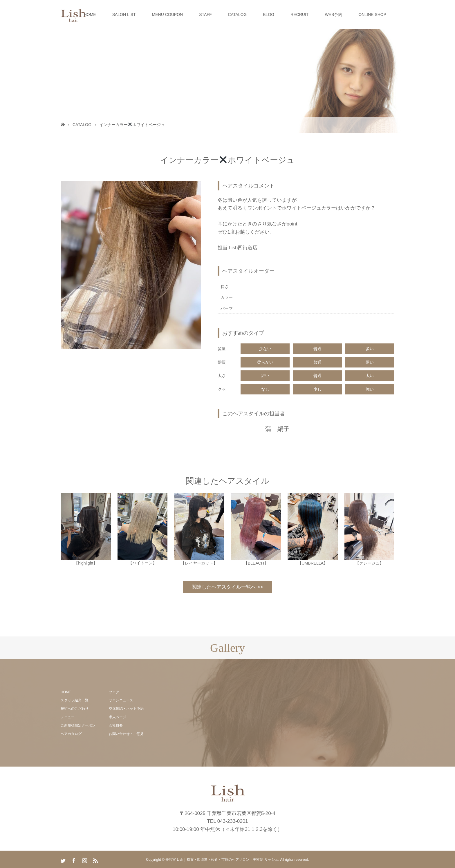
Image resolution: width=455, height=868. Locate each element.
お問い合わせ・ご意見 (126, 734)
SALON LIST (124, 14)
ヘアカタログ (71, 734)
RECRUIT (299, 14)
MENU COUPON (168, 14)
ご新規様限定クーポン (78, 725)
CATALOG (237, 14)
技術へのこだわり (75, 709)
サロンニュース (121, 700)
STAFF (205, 14)
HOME (90, 14)
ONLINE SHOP (372, 14)
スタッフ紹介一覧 (75, 700)
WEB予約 (333, 14)
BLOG (269, 14)
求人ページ (118, 717)
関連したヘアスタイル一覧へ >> (228, 587)
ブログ (114, 692)
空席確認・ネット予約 (126, 709)
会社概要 (116, 725)
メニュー (68, 717)
